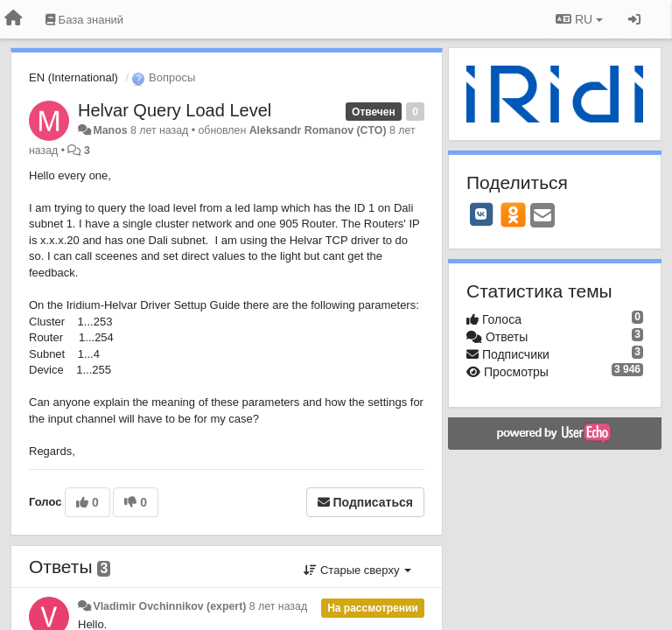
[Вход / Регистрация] (634, 19)
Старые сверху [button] (357, 570)
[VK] (481, 214)
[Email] (542, 217)
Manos (110, 130)
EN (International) (73, 77)
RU (579, 19)
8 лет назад (278, 606)
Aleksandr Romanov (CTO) (318, 130)
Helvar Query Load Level (175, 110)
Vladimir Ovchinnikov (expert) (169, 606)
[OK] (513, 214)
